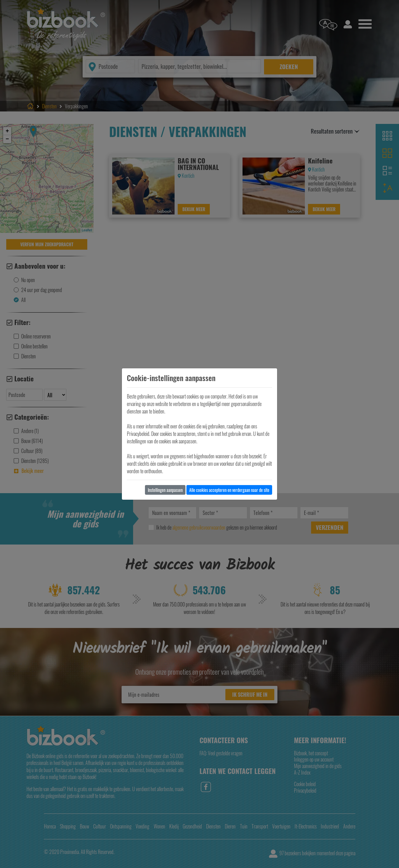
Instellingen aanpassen (165, 490)
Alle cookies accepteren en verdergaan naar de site (229, 490)
